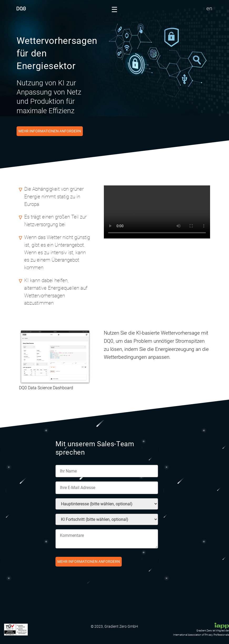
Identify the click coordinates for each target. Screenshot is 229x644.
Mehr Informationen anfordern (50, 131)
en (209, 8)
